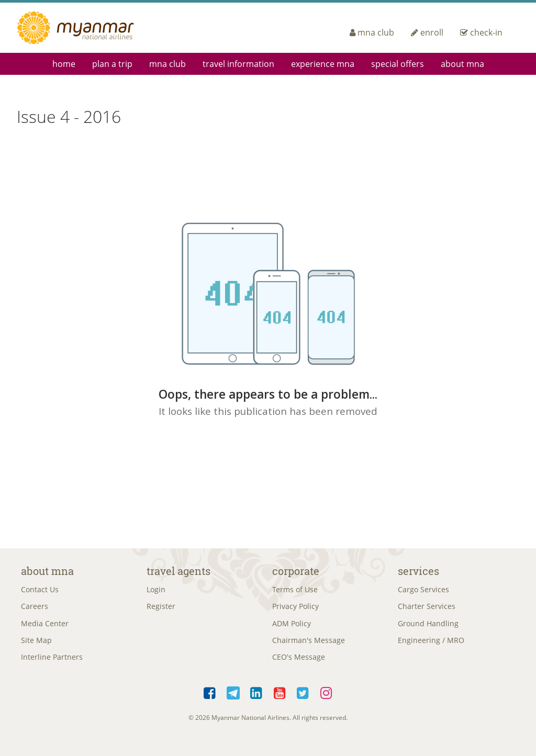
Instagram (326, 699)
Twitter (303, 699)
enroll (427, 32)
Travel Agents (178, 571)
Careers (35, 609)
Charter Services (427, 609)
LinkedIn (257, 699)
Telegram (233, 699)
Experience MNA (323, 64)
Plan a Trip (112, 64)
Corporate (296, 571)
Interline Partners (52, 663)
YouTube (280, 699)
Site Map (36, 645)
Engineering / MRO (431, 645)
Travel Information (238, 64)
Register (161, 609)
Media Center (45, 627)
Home (64, 64)
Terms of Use (295, 590)
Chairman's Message (309, 645)
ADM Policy (292, 627)
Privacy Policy (295, 609)
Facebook (210, 699)
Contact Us (40, 590)
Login (156, 590)
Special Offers (398, 64)
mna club (372, 32)
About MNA (462, 64)
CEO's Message (299, 663)
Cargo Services (423, 590)
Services (418, 571)
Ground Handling (428, 627)
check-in (481, 32)
